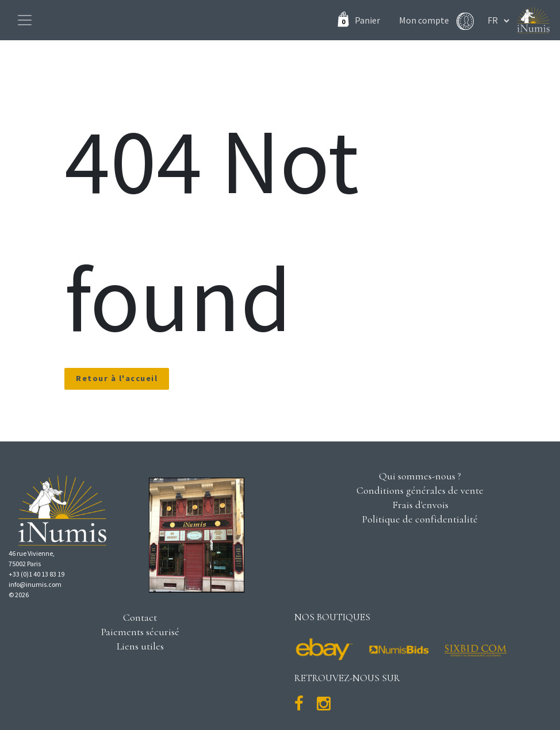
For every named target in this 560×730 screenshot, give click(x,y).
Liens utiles (140, 646)
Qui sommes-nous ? (420, 476)
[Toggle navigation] (25, 20)
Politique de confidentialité (420, 519)
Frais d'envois (420, 505)
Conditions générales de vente (420, 490)
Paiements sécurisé (140, 632)
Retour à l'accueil (117, 378)
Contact (140, 617)
